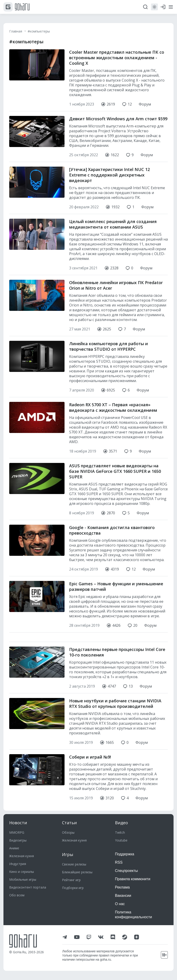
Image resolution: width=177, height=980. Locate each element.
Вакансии (123, 896)
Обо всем (17, 895)
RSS (119, 862)
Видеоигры (18, 840)
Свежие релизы (74, 864)
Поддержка (125, 854)
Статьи (69, 823)
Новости (18, 823)
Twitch (120, 832)
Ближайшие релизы (77, 872)
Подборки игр (73, 888)
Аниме (14, 848)
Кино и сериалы (22, 872)
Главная (16, 31)
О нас (120, 904)
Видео (121, 823)
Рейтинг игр (71, 880)
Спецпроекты (127, 871)
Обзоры (68, 832)
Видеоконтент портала (28, 887)
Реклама (122, 887)
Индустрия (18, 864)
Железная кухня (22, 856)
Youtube (121, 840)
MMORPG (17, 832)
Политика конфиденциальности (134, 915)
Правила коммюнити (133, 879)
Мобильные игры (23, 879)
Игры (68, 854)
